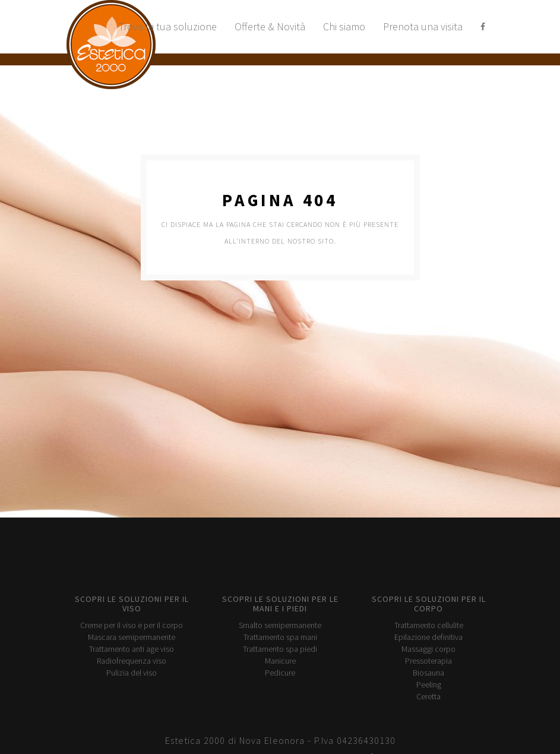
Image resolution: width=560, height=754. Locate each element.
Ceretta (428, 696)
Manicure (280, 661)
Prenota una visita (423, 26)
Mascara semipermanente (132, 637)
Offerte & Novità (270, 26)
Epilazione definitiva (428, 637)
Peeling (429, 684)
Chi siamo (344, 26)
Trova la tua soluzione (168, 26)
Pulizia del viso (132, 673)
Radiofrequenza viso (132, 661)
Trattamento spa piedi (280, 649)
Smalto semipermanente (280, 625)
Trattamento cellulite (429, 625)
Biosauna (428, 673)
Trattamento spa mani (280, 637)
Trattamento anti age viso (132, 649)
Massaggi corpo (428, 649)
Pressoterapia (428, 661)
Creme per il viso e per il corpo (132, 625)
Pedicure (280, 673)
